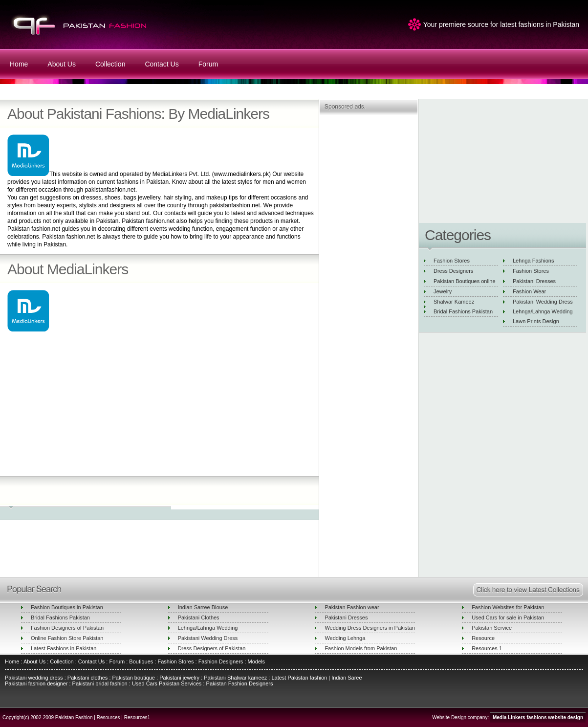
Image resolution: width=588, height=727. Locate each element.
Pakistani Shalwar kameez (235, 678)
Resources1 (137, 717)
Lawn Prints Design (536, 321)
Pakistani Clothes (199, 617)
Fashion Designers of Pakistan (67, 628)
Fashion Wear (529, 291)
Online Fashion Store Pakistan (67, 638)
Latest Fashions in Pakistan (64, 648)
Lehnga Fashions (533, 261)
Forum (208, 64)
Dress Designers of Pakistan (212, 648)
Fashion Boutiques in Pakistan (67, 607)
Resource (483, 638)
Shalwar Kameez (454, 302)
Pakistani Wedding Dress (543, 302)
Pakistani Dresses (534, 281)
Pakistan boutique (134, 678)
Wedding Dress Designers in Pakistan (370, 628)
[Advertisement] (158, 406)
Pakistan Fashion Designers (239, 683)
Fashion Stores (452, 261)
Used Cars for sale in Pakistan (508, 617)
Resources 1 (487, 648)
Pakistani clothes (88, 678)
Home (19, 64)
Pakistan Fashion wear (352, 607)
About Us (62, 64)
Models (256, 661)
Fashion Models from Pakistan (361, 648)
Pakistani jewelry (179, 678)
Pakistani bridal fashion (99, 683)
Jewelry (443, 291)
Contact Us (162, 64)
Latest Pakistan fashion (299, 678)
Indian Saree (347, 678)
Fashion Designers (220, 661)
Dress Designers (453, 271)
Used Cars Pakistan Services (167, 683)
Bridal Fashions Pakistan (463, 311)
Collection (110, 64)
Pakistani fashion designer (36, 683)
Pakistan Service (492, 628)
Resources (109, 717)
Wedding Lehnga (345, 638)
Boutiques (141, 661)
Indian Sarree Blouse (203, 607)
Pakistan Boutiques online (465, 281)
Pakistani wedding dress (35, 678)
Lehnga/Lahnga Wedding (543, 311)
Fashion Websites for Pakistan (508, 607)
